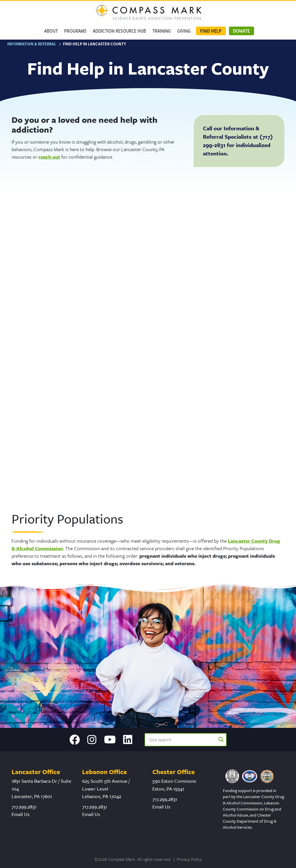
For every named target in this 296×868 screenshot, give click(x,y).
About (51, 31)
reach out (49, 158)
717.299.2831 (24, 808)
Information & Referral (32, 45)
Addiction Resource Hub (119, 31)
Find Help (211, 31)
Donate (241, 31)
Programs (75, 31)
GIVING (184, 31)
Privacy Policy (189, 860)
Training (162, 31)
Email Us (21, 815)
